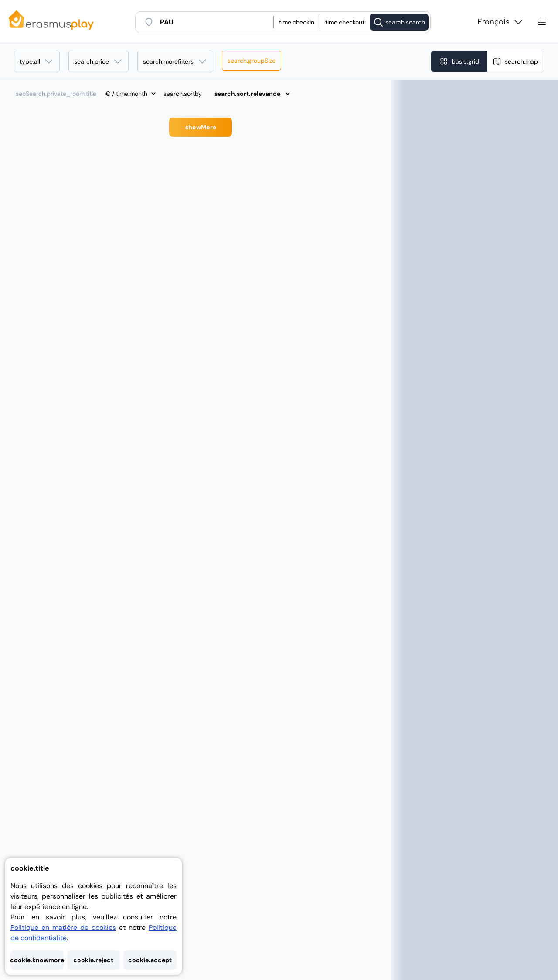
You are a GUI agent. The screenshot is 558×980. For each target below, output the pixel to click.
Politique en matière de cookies (63, 928)
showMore (201, 127)
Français (501, 22)
